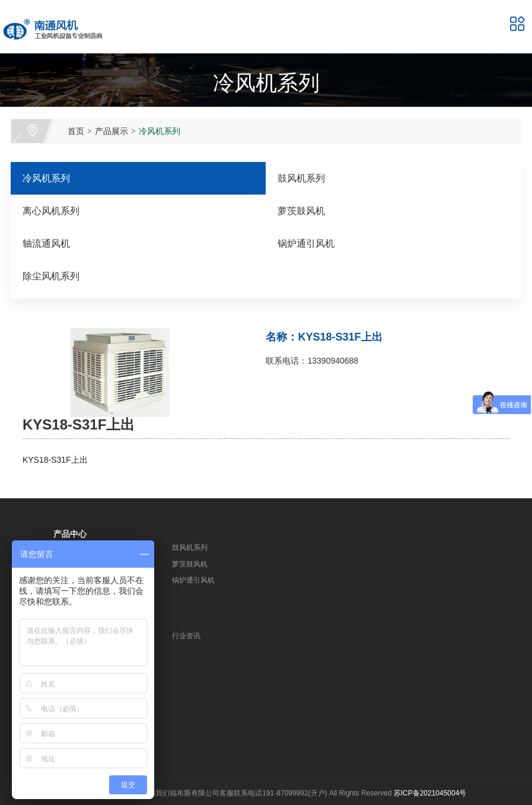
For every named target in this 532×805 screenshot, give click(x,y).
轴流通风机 (46, 244)
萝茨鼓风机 (301, 211)
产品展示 (112, 131)
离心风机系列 (51, 211)
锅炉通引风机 (306, 244)
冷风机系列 (160, 131)
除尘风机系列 (51, 276)
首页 (76, 131)
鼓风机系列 (301, 178)
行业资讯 (186, 636)
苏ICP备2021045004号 (430, 793)
